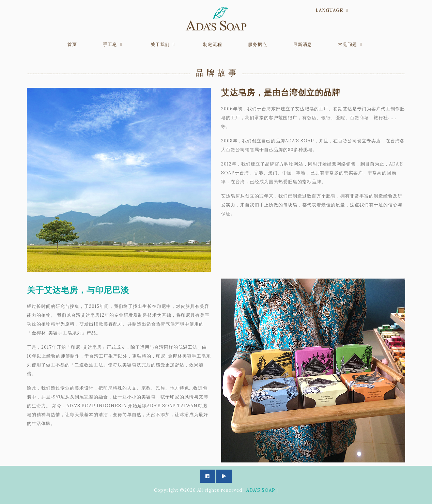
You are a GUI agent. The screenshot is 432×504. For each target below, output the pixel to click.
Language (329, 10)
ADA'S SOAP (261, 490)
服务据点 (258, 44)
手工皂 (110, 44)
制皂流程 (213, 44)
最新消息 (303, 44)
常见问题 (348, 44)
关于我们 (160, 44)
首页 (72, 44)
